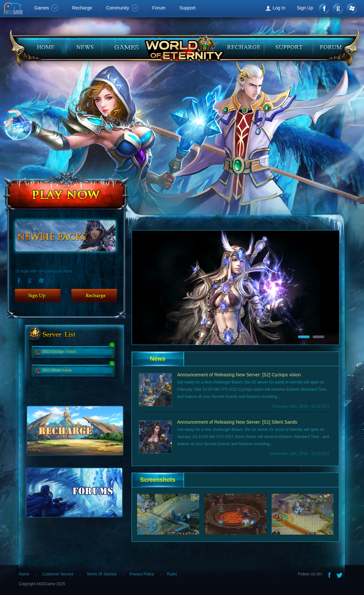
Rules (172, 574)
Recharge (82, 8)
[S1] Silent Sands (57, 370)
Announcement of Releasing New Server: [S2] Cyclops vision (239, 375)
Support (188, 8)
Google (31, 280)
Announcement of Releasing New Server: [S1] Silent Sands (237, 422)
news (86, 45)
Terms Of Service (102, 574)
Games (46, 8)
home (40, 45)
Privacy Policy (142, 574)
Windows (351, 9)
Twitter (340, 574)
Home (24, 574)
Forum (159, 8)
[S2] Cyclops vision (59, 351)
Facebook (325, 9)
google (338, 9)
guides (122, 45)
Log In (279, 8)
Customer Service (58, 574)
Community (122, 8)
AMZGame (14, 9)
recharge (245, 45)
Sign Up (305, 8)
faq (333, 45)
